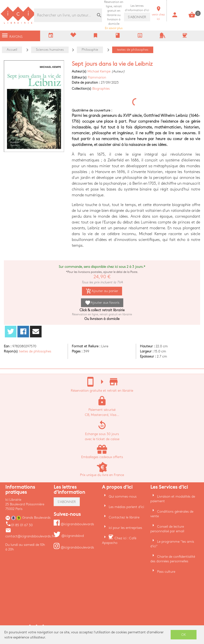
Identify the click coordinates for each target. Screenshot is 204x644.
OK (184, 635)
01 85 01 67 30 (19, 525)
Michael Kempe (99, 71)
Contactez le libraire (124, 517)
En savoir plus (114, 15)
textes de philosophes (35, 351)
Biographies (101, 89)
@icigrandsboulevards (74, 524)
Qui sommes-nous (123, 497)
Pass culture (166, 572)
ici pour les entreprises (125, 528)
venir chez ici (158, 15)
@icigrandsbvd (69, 536)
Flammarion (97, 77)
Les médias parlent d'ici (126, 507)
